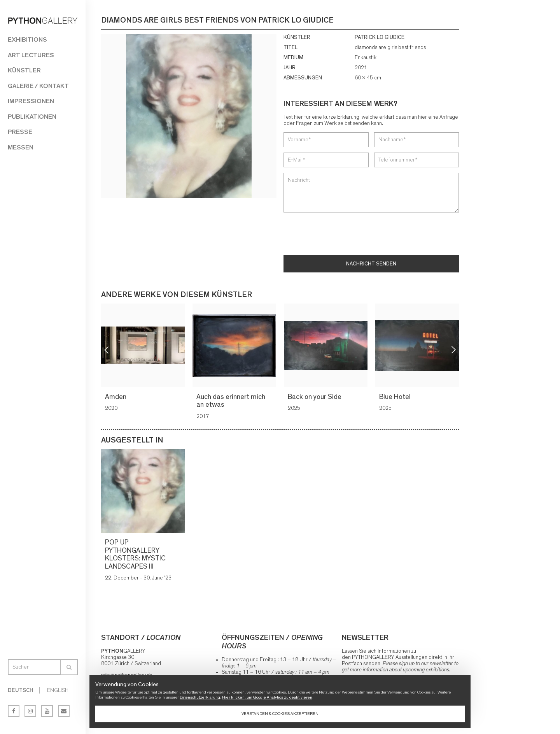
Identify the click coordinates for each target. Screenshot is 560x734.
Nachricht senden (371, 264)
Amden (116, 397)
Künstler (24, 70)
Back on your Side (315, 397)
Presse (20, 132)
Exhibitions (27, 40)
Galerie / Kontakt (38, 86)
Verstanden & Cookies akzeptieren (280, 714)
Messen (21, 147)
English (58, 690)
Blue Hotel (395, 397)
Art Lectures (31, 55)
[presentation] (343, 235)
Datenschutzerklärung (200, 697)
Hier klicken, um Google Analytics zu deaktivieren (267, 697)
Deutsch (21, 690)
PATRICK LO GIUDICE (380, 37)
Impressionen (31, 101)
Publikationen (32, 117)
